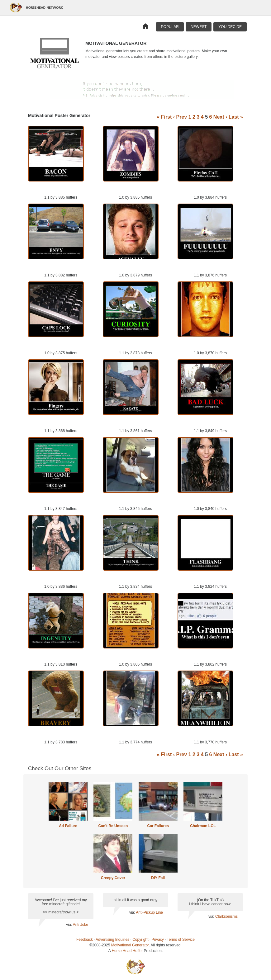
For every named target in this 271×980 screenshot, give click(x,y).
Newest (199, 27)
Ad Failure (68, 826)
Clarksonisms (226, 916)
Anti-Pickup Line (149, 912)
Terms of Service (181, 940)
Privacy (158, 940)
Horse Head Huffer (127, 951)
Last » (236, 117)
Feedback (85, 940)
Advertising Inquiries (112, 940)
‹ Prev (180, 117)
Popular (170, 27)
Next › (220, 117)
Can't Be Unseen (113, 826)
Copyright (140, 940)
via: (69, 925)
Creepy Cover (113, 878)
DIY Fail (158, 878)
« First (164, 117)
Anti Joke (81, 925)
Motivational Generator (130, 945)
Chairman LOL (203, 826)
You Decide (230, 27)
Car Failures (158, 826)
